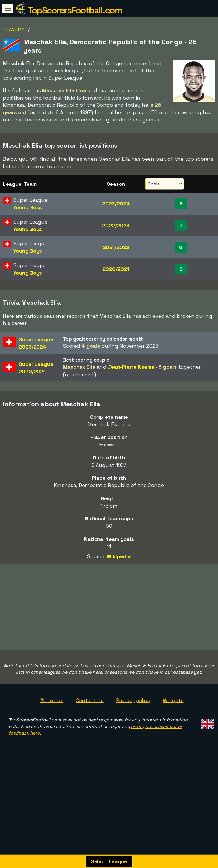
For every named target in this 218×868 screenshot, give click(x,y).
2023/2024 (116, 204)
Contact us (90, 729)
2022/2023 (116, 225)
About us (52, 729)
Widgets (173, 729)
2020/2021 (116, 269)
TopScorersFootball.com (75, 10)
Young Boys (28, 207)
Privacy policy (133, 729)
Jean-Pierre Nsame (131, 367)
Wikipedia (119, 556)
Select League (109, 861)
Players (14, 30)
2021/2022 (116, 247)
